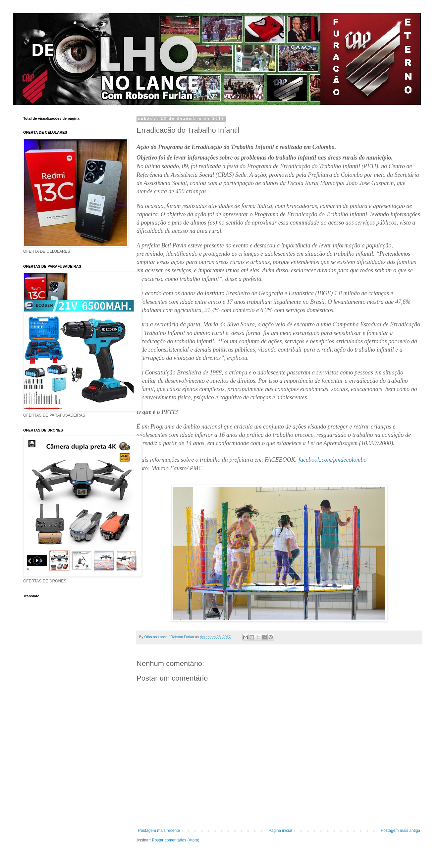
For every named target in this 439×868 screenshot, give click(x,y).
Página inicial (280, 831)
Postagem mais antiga (400, 831)
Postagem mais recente (159, 831)
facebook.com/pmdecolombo (332, 460)
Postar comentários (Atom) (176, 840)
